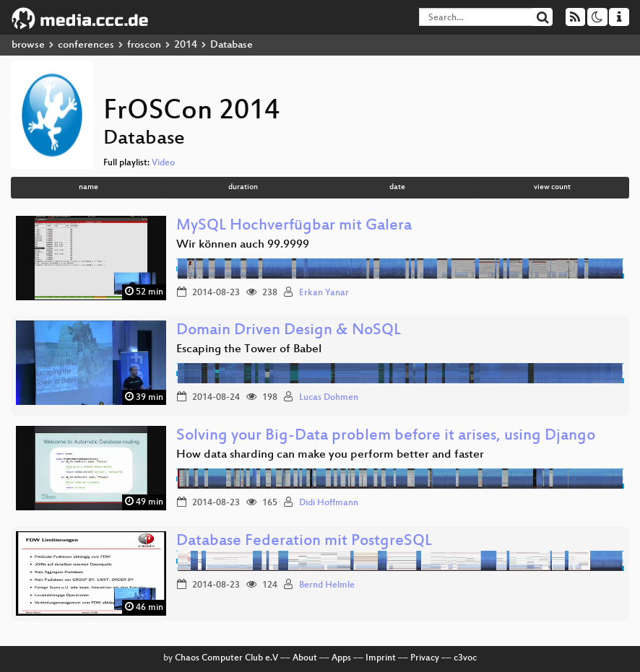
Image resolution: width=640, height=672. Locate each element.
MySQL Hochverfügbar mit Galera (294, 226)
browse (28, 45)
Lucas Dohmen (329, 398)
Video (163, 163)
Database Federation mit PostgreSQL (304, 542)
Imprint (381, 658)
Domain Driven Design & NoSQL (289, 331)
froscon (144, 45)
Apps (341, 658)
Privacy (425, 658)
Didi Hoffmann (329, 503)
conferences (86, 45)
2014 (186, 45)
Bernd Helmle (327, 585)
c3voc (465, 658)
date (397, 187)
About (305, 658)
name (88, 187)
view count (552, 187)
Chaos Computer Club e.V (226, 658)
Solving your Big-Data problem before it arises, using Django (386, 436)
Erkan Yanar (324, 293)
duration (243, 187)
